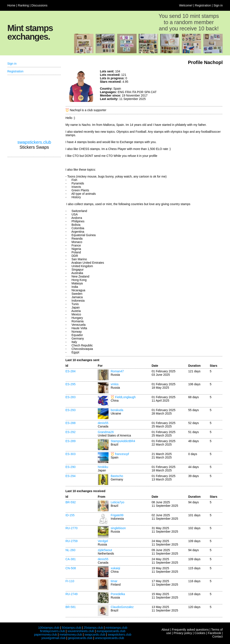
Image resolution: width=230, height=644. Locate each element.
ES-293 (71, 410)
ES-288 (71, 423)
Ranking (23, 5)
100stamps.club (49, 628)
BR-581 (71, 607)
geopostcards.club (80, 638)
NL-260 (70, 550)
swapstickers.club (34, 142)
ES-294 (71, 476)
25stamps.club (93, 628)
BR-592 (71, 502)
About (166, 630)
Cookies (200, 633)
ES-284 (71, 371)
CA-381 (71, 559)
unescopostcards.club (110, 638)
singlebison (118, 528)
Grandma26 (106, 432)
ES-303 (71, 454)
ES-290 (71, 467)
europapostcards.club (111, 631)
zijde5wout (105, 550)
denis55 (103, 423)
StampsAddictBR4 (123, 441)
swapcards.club (95, 635)
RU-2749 (71, 594)
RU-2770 (71, 528)
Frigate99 (117, 515)
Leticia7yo (117, 502)
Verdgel (103, 541)
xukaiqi (115, 568)
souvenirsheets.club (81, 631)
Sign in (218, 5)
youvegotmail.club (53, 638)
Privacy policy (183, 633)
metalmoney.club (71, 635)
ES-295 (71, 384)
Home (11, 5)
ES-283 (71, 397)
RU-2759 (71, 541)
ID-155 (70, 515)
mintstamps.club (116, 628)
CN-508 (71, 568)
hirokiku (103, 467)
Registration (203, 5)
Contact (218, 636)
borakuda (117, 410)
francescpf (122, 454)
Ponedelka (118, 594)
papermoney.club (45, 635)
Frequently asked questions (190, 630)
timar (114, 581)
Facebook (214, 633)
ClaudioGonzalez (122, 607)
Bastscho (117, 476)
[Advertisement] (190, 86)
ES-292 (71, 432)
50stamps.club (71, 628)
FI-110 (70, 581)
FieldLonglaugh (125, 397)
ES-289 (71, 441)
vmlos (115, 384)
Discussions (40, 5)
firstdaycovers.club (53, 631)
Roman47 (117, 371)
